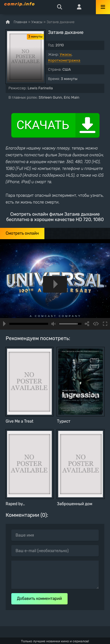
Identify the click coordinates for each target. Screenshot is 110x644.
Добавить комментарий (39, 599)
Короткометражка (64, 60)
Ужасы (66, 54)
